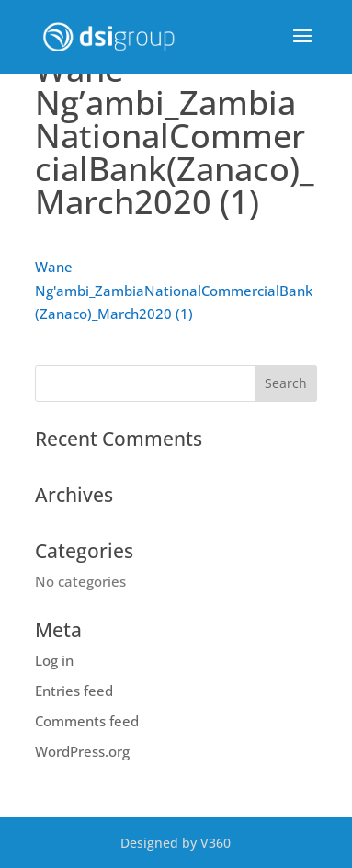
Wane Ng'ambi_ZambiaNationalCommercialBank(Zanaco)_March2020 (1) (174, 290)
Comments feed (87, 721)
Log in (54, 660)
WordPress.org (82, 751)
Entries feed (74, 691)
